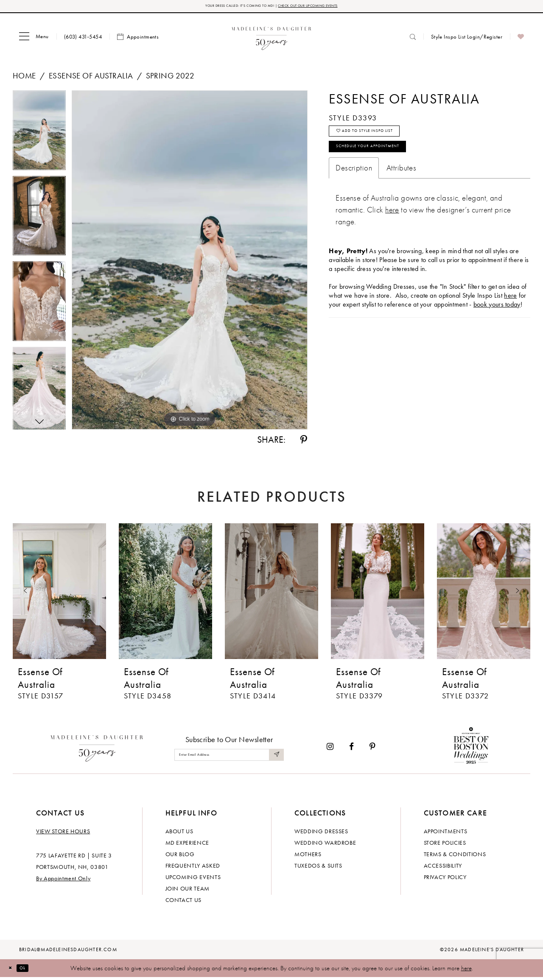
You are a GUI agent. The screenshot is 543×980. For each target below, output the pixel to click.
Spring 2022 (170, 78)
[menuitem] (34, 39)
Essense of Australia (91, 78)
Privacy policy (445, 879)
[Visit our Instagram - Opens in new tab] (330, 749)
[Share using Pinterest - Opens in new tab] (304, 442)
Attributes (401, 186)
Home (24, 78)
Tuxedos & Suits (318, 868)
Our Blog (180, 857)
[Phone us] (83, 39)
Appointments (446, 834)
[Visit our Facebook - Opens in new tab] (351, 749)
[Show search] (413, 39)
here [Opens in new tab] (510, 314)
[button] (34, 39)
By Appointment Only (63, 881)
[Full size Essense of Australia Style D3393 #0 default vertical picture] (190, 262)
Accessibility (443, 868)
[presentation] (59, 594)
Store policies (445, 845)
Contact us (184, 902)
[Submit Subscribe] (275, 757)
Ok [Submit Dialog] (32, 970)
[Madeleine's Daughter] (97, 749)
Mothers (308, 857)
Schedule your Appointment (388, 162)
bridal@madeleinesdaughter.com (68, 952)
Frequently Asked (193, 868)
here (466, 971)
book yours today (497, 322)
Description (354, 186)
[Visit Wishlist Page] (521, 39)
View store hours (63, 834)
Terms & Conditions (455, 857)
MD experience (187, 845)
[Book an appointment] (138, 39)
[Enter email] (229, 757)
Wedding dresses (321, 834)
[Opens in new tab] (392, 228)
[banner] (272, 39)
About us (179, 834)
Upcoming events (193, 879)
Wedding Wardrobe (325, 845)
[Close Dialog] (13, 970)
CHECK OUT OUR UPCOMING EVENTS (330, 7)
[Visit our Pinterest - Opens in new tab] (372, 749)
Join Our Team (188, 891)
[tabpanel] (39, 136)
